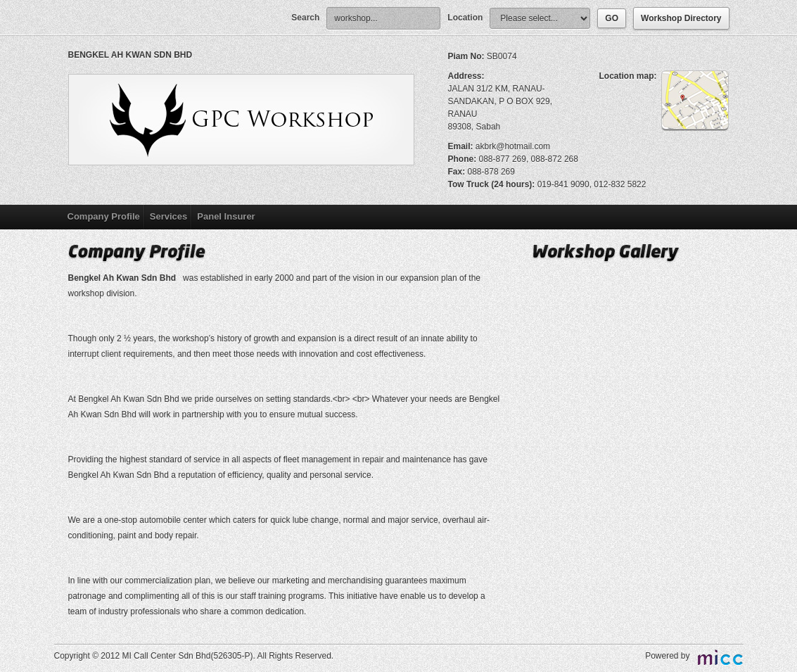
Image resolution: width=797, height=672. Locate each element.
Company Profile (104, 216)
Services (169, 216)
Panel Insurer (226, 216)
